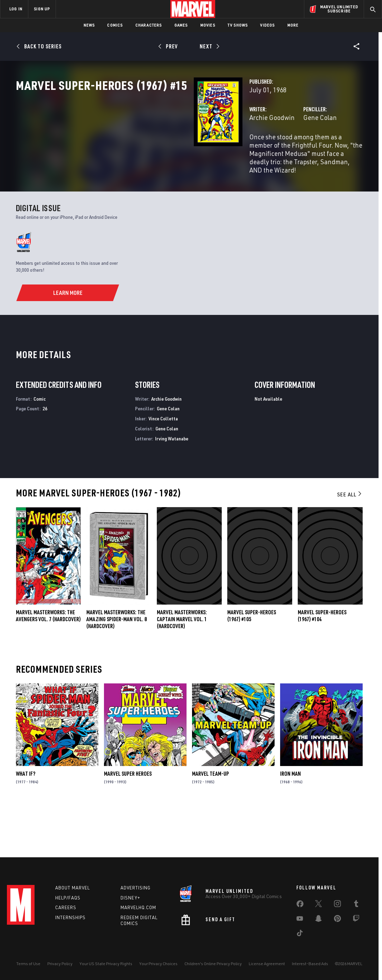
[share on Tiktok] (300, 934)
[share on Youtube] (300, 920)
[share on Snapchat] (318, 920)
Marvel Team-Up (211, 821)
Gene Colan (258, 148)
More (293, 25)
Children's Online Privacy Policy (213, 964)
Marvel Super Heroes (128, 821)
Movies (208, 25)
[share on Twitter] (318, 905)
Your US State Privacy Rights (106, 964)
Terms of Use (28, 964)
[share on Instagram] (337, 905)
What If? (26, 821)
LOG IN (16, 9)
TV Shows (238, 25)
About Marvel (73, 888)
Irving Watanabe (172, 486)
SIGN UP (42, 9)
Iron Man (290, 821)
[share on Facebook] (300, 905)
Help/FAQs (68, 898)
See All (350, 542)
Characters (149, 25)
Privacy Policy (60, 964)
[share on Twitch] (356, 920)
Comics (115, 25)
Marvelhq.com (138, 907)
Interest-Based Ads (310, 964)
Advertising (136, 888)
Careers (66, 907)
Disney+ (130, 898)
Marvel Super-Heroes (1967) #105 (252, 663)
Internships (70, 917)
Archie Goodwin (147, 148)
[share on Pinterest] (337, 920)
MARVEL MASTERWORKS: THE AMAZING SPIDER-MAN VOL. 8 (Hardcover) (117, 667)
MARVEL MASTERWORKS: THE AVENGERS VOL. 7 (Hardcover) (48, 663)
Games (181, 25)
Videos (267, 25)
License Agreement (267, 964)
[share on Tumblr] (356, 905)
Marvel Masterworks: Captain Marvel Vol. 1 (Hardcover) (182, 667)
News (89, 25)
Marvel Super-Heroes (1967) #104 (322, 663)
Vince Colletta (163, 466)
